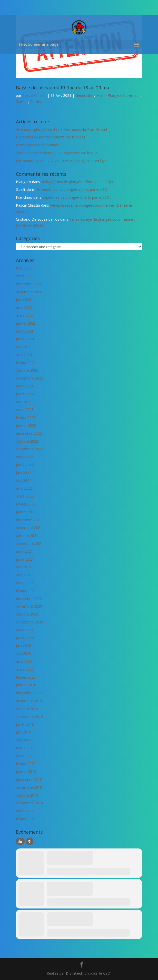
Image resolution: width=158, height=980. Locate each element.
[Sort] (29, 841)
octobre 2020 (27, 614)
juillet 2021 (25, 559)
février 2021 (26, 591)
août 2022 (24, 457)
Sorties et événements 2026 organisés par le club (57, 153)
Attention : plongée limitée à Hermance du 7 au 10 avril (61, 129)
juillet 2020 (25, 638)
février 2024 (26, 363)
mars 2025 (25, 315)
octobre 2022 (27, 441)
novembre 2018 (29, 787)
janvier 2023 (26, 425)
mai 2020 (24, 653)
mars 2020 (25, 669)
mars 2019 (25, 756)
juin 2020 (23, 646)
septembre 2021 (29, 543)
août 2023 (24, 386)
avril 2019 (24, 748)
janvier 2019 (26, 771)
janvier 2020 (26, 685)
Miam (101, 95)
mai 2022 (24, 481)
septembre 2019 (29, 717)
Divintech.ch (77, 973)
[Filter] (20, 841)
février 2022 (26, 504)
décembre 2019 (29, 693)
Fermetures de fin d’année (38, 145)
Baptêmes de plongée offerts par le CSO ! (50, 137)
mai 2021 (24, 567)
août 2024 (24, 331)
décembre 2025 (29, 284)
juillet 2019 (25, 724)
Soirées (22, 102)
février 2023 (26, 417)
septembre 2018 (29, 803)
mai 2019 (24, 740)
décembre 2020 (29, 599)
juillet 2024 (25, 339)
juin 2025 (23, 299)
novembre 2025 (29, 292)
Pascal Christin (34, 95)
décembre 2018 (29, 779)
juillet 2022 (25, 465)
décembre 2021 (29, 520)
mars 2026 (25, 276)
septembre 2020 (29, 622)
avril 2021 (24, 575)
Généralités (85, 95)
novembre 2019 (29, 701)
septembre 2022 (29, 449)
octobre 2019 (27, 709)
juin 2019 (23, 732)
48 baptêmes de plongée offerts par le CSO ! (78, 182)
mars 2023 (25, 410)
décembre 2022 (29, 433)
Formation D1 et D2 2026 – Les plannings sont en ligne (62, 161)
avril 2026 (24, 268)
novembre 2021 (29, 528)
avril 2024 (24, 355)
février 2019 (26, 764)
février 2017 (26, 819)
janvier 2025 (26, 323)
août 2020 (24, 630)
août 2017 (24, 811)
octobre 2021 (27, 535)
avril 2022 (24, 488)
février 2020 (26, 677)
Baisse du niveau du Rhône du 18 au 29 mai (63, 88)
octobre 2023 (27, 370)
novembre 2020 (29, 606)
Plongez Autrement (124, 95)
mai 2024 (24, 347)
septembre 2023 (29, 378)
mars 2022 (25, 496)
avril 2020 (24, 661)
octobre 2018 (27, 795)
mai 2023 (24, 402)
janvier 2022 (26, 512)
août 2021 (24, 551)
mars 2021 (25, 583)
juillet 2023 (25, 394)
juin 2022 (23, 473)
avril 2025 (24, 307)
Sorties (36, 102)
